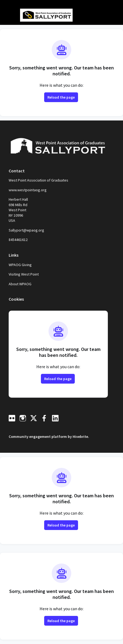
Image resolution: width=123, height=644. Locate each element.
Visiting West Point (24, 274)
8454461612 (18, 240)
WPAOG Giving (20, 265)
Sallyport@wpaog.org (26, 230)
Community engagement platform (38, 437)
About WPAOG (20, 284)
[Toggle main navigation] (9, 15)
